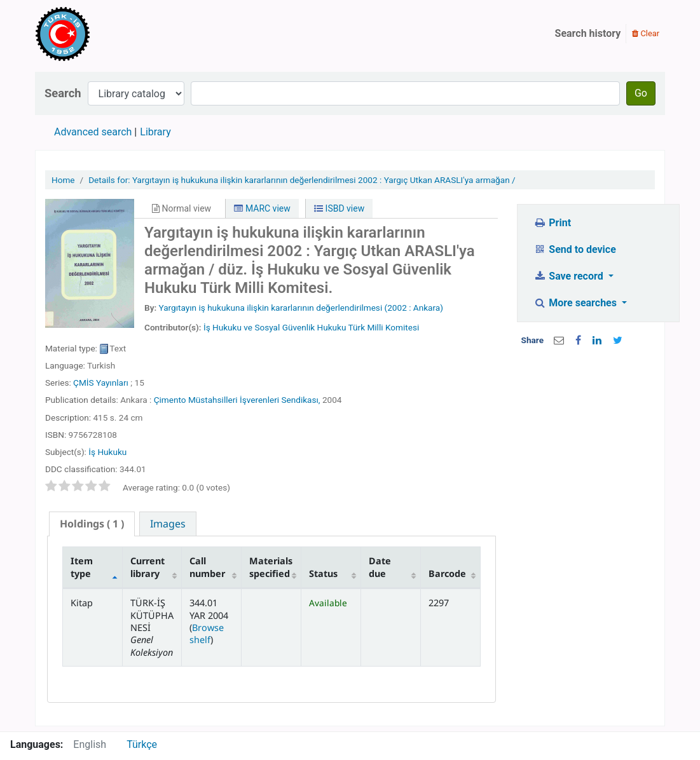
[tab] (92, 524)
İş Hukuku (107, 452)
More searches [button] (576, 303)
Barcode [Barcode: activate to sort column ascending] (447, 573)
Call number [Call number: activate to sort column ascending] (207, 567)
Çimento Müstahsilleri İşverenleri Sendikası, (237, 400)
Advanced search (93, 132)
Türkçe (142, 744)
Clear (646, 33)
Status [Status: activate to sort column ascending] (323, 573)
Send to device (575, 249)
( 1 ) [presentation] (92, 524)
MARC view (262, 208)
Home (63, 180)
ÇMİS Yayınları (101, 383)
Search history (588, 33)
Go (641, 93)
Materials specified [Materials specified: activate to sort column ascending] (271, 567)
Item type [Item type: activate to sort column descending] (82, 567)
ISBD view (339, 208)
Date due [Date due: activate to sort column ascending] (380, 567)
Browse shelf (207, 634)
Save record (570, 276)
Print (552, 223)
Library (155, 132)
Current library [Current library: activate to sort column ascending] (148, 567)
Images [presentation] (168, 524)
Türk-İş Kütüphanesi (99, 34)
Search (63, 93)
